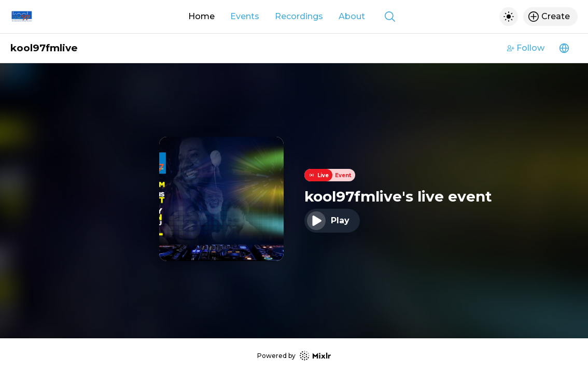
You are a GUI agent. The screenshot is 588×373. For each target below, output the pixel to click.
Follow (526, 48)
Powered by (294, 356)
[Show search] (390, 17)
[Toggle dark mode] (509, 17)
